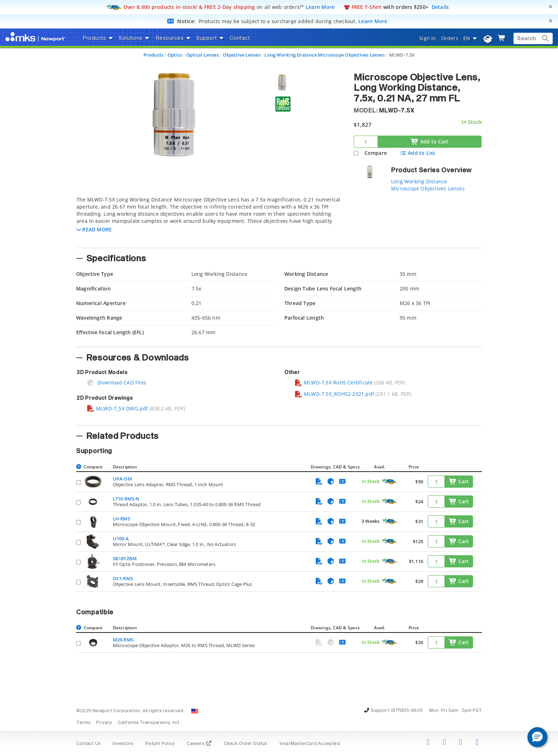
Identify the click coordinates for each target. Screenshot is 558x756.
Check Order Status (246, 744)
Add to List (418, 153)
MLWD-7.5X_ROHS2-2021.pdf (334, 394)
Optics (175, 55)
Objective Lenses (241, 55)
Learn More (320, 7)
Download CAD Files (116, 382)
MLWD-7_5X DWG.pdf (117, 408)
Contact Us (88, 744)
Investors (123, 744)
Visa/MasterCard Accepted (310, 744)
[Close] (551, 7)
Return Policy (160, 744)
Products (154, 55)
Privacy (104, 723)
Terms (83, 723)
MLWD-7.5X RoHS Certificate (333, 382)
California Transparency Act (149, 723)
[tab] (210, 220)
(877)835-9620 (407, 711)
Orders (450, 38)
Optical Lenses (202, 55)
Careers (199, 744)
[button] (94, 229)
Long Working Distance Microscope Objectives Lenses (325, 55)
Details (440, 7)
